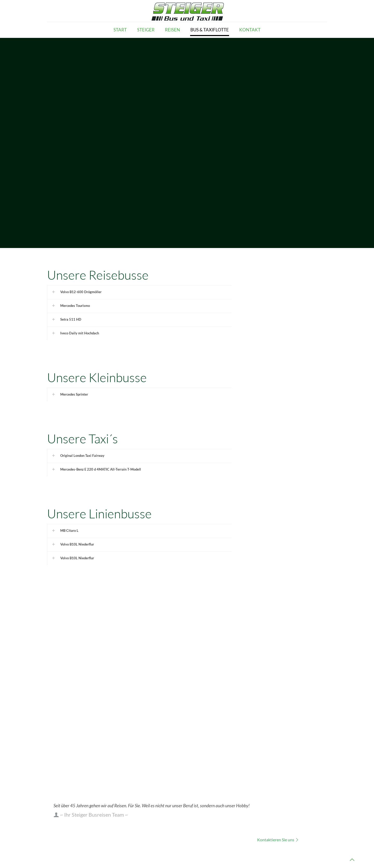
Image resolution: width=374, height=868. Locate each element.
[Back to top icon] (352, 860)
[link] (139, 292)
